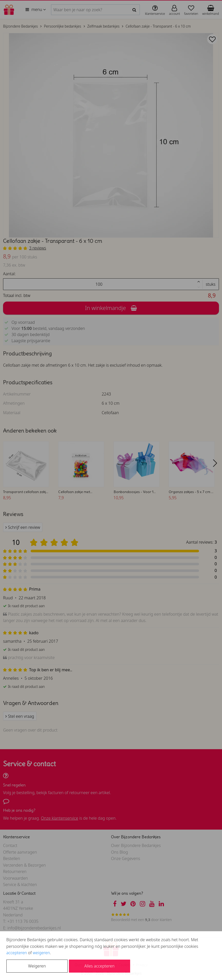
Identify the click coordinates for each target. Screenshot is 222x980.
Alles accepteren (99, 966)
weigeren (41, 953)
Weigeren (37, 966)
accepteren (17, 953)
